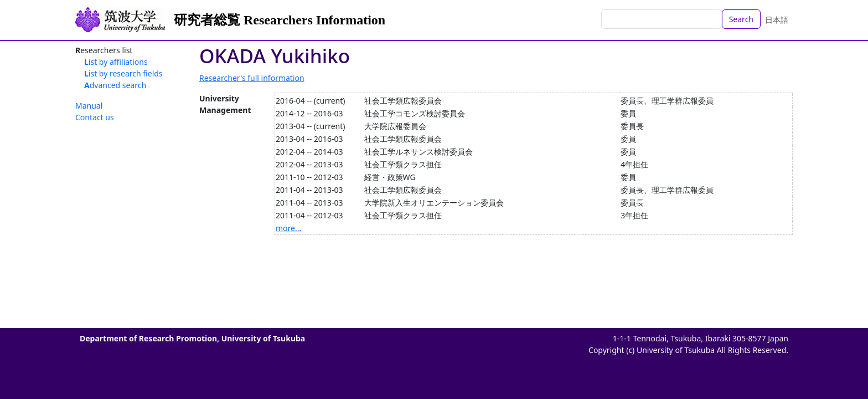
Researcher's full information (252, 78)
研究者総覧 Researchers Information (280, 20)
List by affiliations (116, 62)
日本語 (777, 20)
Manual (89, 106)
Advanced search (115, 85)
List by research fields (123, 73)
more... (288, 228)
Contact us (95, 117)
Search (741, 19)
